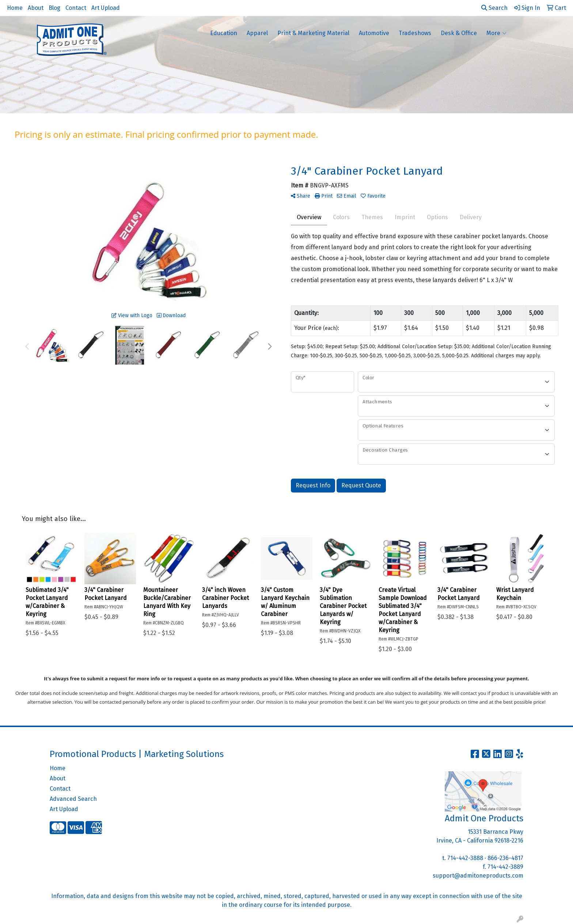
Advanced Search (73, 799)
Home (15, 8)
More (496, 33)
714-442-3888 (465, 858)
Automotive (374, 33)
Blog (54, 8)
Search (494, 8)
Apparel (257, 33)
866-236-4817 (505, 858)
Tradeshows (415, 33)
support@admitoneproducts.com (478, 876)
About (36, 8)
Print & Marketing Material (313, 33)
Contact (76, 8)
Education (224, 33)
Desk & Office (459, 33)
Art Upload (106, 8)
